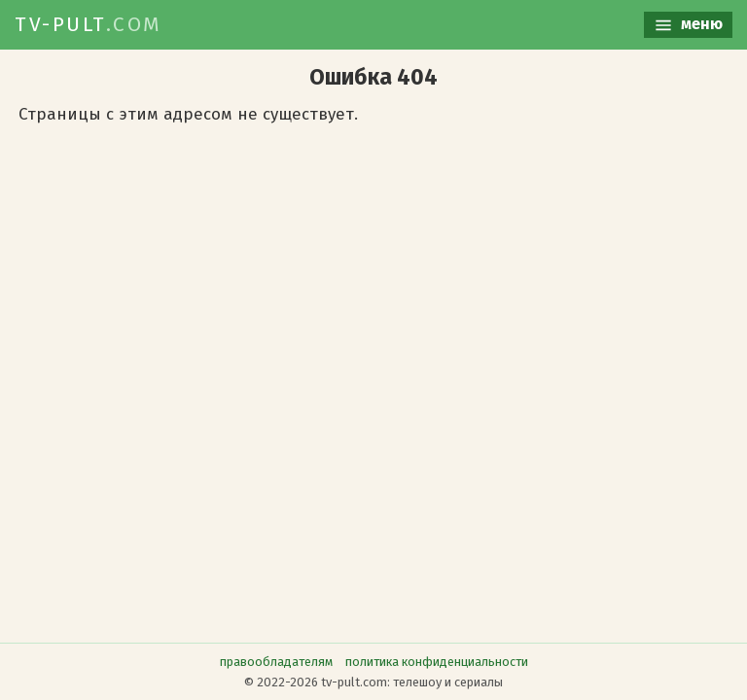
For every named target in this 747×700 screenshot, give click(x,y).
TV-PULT (89, 24)
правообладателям (276, 662)
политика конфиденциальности (437, 662)
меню (688, 25)
